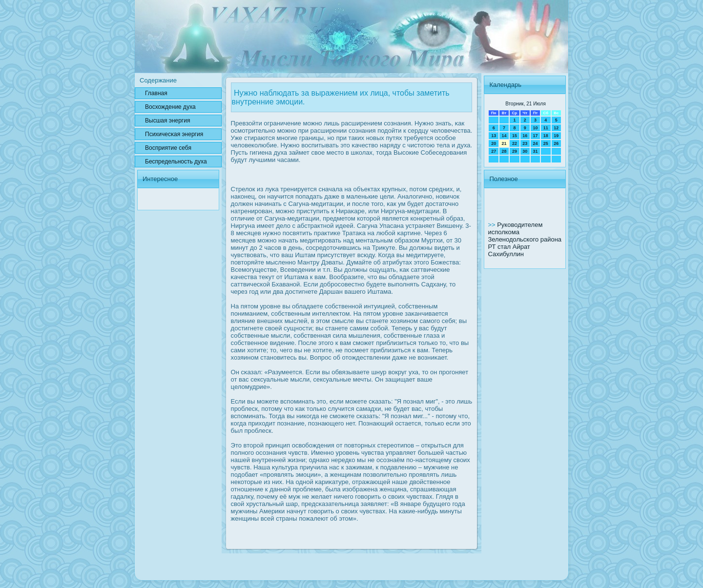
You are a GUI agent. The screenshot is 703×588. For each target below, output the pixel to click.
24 (535, 143)
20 (494, 143)
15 (515, 136)
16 (525, 136)
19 (556, 136)
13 (494, 136)
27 (494, 151)
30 (525, 151)
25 (546, 143)
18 (546, 136)
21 (504, 143)
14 (504, 136)
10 (535, 128)
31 (535, 151)
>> (492, 225)
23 (525, 143)
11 (546, 128)
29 (515, 151)
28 (504, 151)
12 (556, 128)
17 (535, 136)
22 (515, 143)
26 (556, 143)
